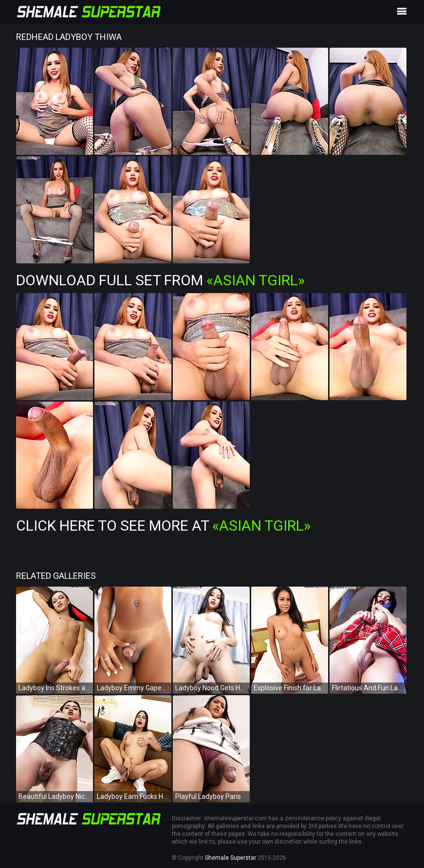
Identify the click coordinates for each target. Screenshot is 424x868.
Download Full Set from (160, 280)
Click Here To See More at (163, 526)
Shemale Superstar (230, 858)
